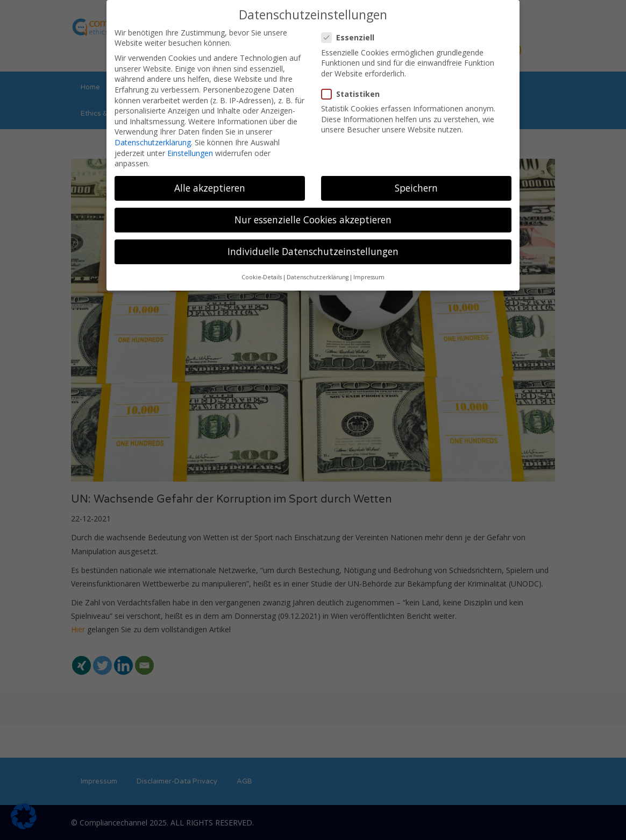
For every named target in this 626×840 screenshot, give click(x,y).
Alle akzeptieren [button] (210, 187)
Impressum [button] (369, 277)
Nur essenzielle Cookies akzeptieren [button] (313, 219)
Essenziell (351, 37)
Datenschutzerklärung (153, 142)
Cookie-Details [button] (262, 277)
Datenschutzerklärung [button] (318, 277)
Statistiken (354, 93)
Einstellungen (190, 153)
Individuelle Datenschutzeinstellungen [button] (313, 251)
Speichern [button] (416, 187)
